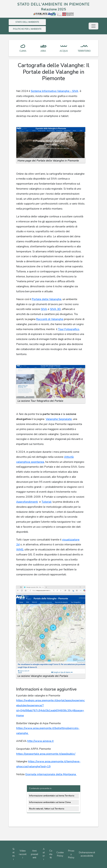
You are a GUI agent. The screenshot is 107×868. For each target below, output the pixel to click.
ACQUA (64, 51)
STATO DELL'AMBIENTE (27, 22)
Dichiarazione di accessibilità (87, 854)
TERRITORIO (84, 51)
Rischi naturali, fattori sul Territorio (47, 809)
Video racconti (23, 854)
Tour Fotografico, (69, 329)
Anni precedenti (34, 854)
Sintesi (14, 854)
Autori (44, 854)
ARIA (43, 51)
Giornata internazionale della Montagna (51, 774)
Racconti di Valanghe (50, 319)
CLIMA (23, 51)
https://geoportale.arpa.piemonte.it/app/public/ (46, 754)
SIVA (44, 309)
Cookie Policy (60, 854)
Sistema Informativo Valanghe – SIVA (55, 91)
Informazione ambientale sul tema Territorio (52, 796)
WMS (20, 550)
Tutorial (46, 502)
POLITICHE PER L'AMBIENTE (27, 29)
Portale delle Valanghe (47, 299)
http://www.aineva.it (40, 741)
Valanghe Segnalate (59, 419)
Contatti (51, 854)
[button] (51, 142)
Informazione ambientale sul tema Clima (50, 802)
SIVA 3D (55, 309)
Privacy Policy (71, 854)
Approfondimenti (27, 502)
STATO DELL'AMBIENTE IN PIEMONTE (53, 4)
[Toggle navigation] (93, 26)
